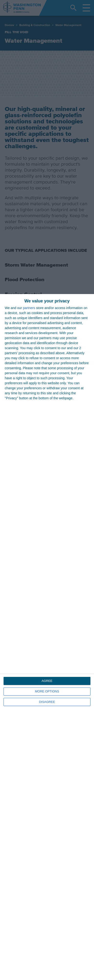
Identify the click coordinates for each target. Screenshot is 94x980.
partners (29, 308)
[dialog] (47, 637)
